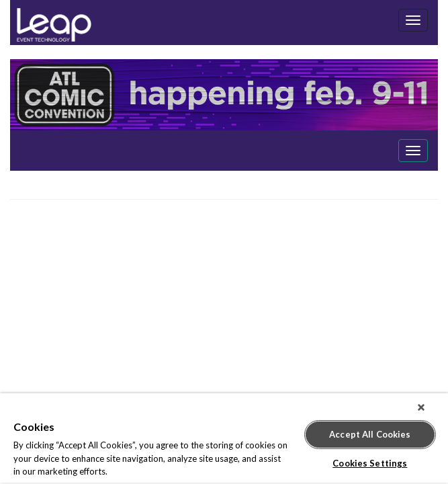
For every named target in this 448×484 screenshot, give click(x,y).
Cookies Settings (370, 458)
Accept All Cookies (370, 429)
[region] (224, 439)
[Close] (431, 407)
